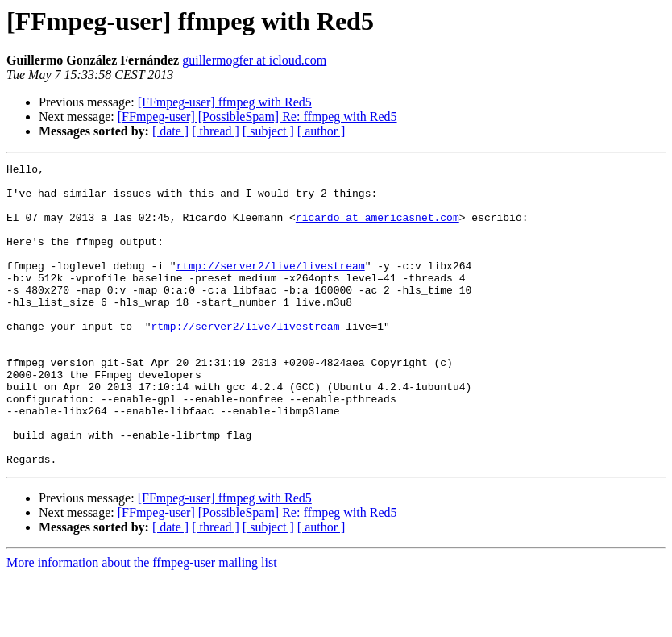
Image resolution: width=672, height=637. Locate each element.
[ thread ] (216, 131)
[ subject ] (268, 131)
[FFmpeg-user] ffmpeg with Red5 (225, 102)
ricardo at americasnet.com (377, 229)
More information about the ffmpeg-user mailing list (142, 623)
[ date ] (170, 131)
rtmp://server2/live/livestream (271, 287)
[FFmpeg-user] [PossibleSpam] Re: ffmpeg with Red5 (257, 117)
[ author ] (321, 131)
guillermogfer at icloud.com (254, 60)
